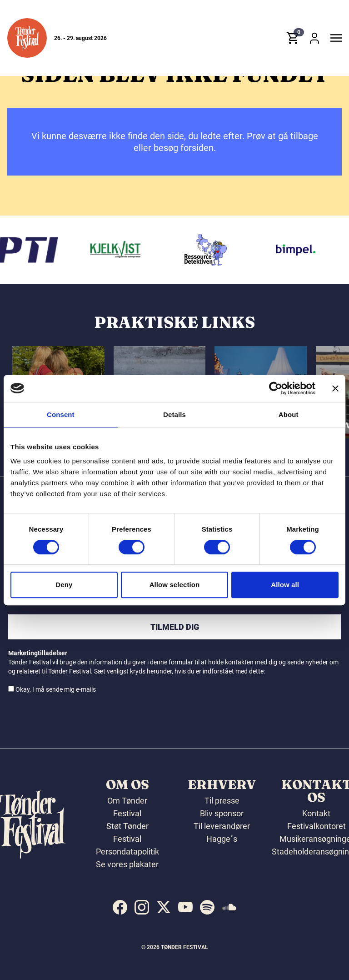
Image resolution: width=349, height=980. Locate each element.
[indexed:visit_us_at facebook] (120, 907)
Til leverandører (222, 826)
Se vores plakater (127, 864)
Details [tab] (174, 415)
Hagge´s (222, 839)
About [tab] (289, 415)
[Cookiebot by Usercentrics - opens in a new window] (276, 388)
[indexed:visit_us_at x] (164, 907)
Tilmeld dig (175, 627)
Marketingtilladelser (38, 653)
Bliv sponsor (222, 813)
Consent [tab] (61, 415)
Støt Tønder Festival (127, 832)
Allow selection (175, 585)
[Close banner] (335, 388)
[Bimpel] (297, 250)
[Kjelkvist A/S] (118, 250)
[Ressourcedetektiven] (208, 250)
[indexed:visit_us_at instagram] (142, 907)
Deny (64, 585)
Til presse (222, 801)
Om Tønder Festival (127, 807)
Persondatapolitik (127, 852)
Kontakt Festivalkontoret (317, 820)
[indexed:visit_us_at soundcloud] (229, 907)
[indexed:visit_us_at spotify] (207, 907)
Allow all (285, 585)
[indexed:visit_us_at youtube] (185, 907)
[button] (27, 38)
